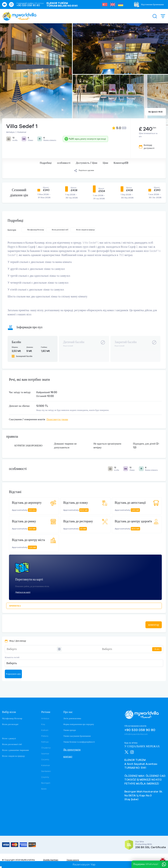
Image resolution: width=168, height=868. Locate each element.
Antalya (45, 718)
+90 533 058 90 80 (28, 5)
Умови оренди (69, 730)
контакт (68, 757)
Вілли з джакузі (9, 738)
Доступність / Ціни (86, 163)
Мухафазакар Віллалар (12, 718)
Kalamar (46, 765)
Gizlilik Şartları (51, 860)
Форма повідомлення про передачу (79, 724)
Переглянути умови (57, 419)
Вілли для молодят (10, 724)
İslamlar (45, 754)
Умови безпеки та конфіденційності (79, 742)
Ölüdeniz (46, 748)
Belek (44, 789)
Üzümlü (45, 759)
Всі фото (155, 112)
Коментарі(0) (121, 163)
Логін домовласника (72, 718)
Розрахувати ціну (13, 674)
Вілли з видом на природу (13, 756)
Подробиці (46, 163)
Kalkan (45, 730)
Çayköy (45, 777)
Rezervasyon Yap (84, 865)
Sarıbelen (46, 771)
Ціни (105, 163)
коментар (154, 625)
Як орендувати (72, 750)
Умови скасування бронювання (77, 736)
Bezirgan (46, 783)
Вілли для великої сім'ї (12, 744)
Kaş (43, 724)
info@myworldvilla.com (136, 734)
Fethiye (45, 742)
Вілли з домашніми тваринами (15, 750)
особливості (64, 163)
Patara (45, 736)
